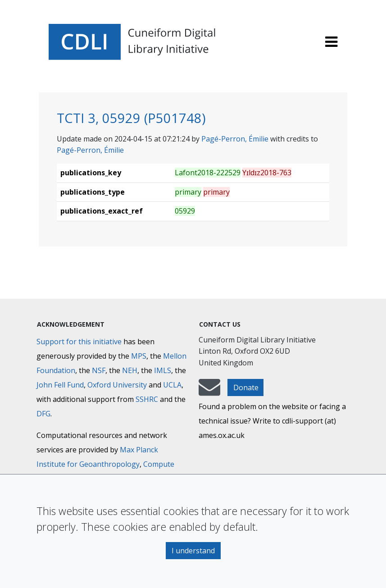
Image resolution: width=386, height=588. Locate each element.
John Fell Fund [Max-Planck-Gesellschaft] (60, 385)
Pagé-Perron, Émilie (235, 139)
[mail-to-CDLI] (209, 392)
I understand (193, 551)
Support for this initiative (79, 342)
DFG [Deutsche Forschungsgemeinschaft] (43, 414)
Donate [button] (246, 387)
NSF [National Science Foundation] (99, 370)
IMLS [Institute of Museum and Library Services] (163, 370)
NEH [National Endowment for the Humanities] (130, 370)
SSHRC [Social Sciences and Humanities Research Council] (147, 399)
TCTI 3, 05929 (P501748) (131, 118)
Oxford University (117, 385)
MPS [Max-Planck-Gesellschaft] (139, 356)
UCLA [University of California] (172, 385)
